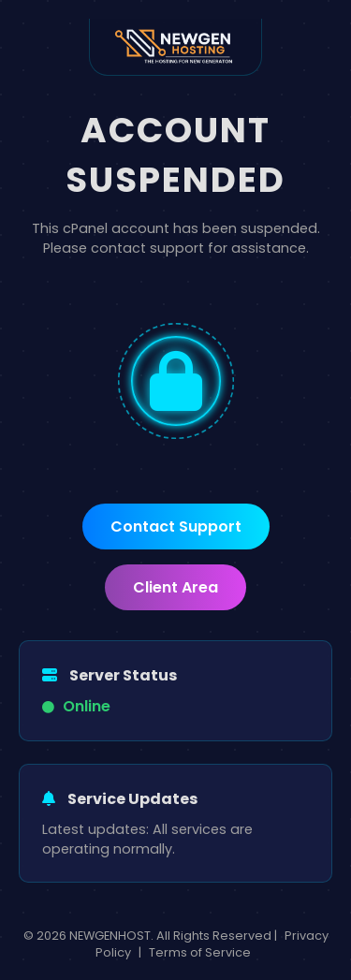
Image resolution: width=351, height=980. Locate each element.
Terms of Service (200, 952)
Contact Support (176, 527)
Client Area (175, 587)
